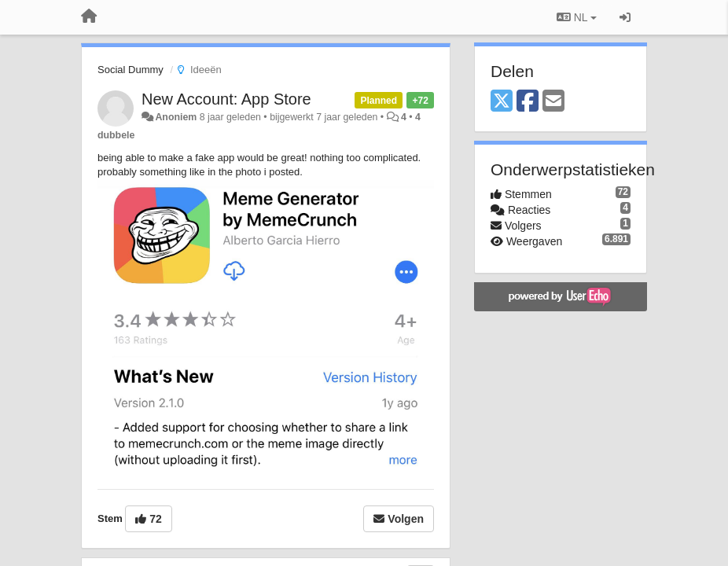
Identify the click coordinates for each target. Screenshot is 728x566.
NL (577, 17)
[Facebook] (528, 102)
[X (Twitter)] (502, 102)
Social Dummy (131, 70)
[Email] (553, 102)
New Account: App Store (226, 99)
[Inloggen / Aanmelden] (625, 17)
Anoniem (176, 117)
